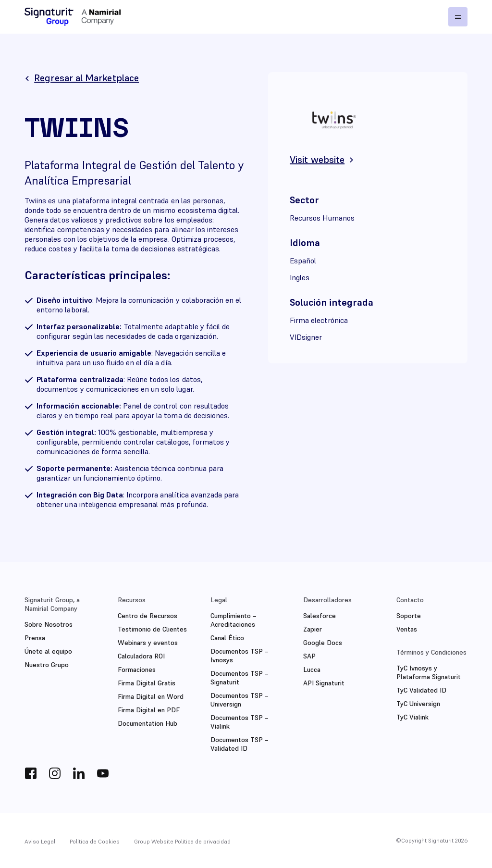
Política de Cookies (95, 841)
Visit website (317, 160)
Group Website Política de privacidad (182, 841)
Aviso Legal (40, 841)
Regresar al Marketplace (86, 78)
